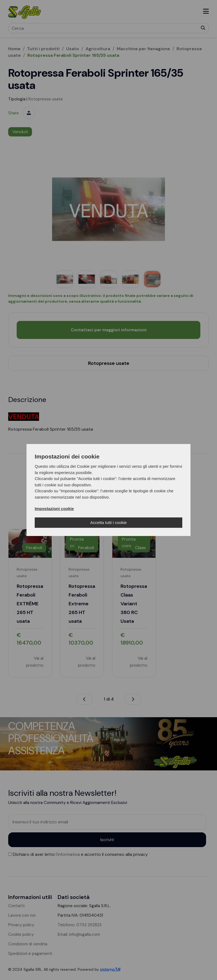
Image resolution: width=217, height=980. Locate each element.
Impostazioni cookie (54, 509)
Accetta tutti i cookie (108, 522)
